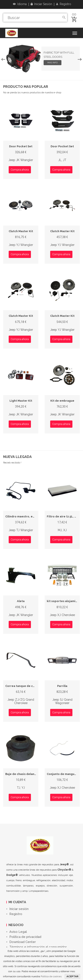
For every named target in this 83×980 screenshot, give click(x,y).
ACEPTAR (72, 976)
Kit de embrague (62, 401)
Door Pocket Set (21, 146)
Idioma (20, 4)
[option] (41, 59)
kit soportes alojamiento (64, 601)
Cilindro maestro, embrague (25, 516)
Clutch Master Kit (21, 231)
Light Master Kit (21, 401)
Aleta (21, 601)
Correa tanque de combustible (27, 686)
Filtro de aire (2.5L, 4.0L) (64, 516)
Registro (64, 4)
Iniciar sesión (41, 4)
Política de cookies (51, 976)
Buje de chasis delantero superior (29, 774)
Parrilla (62, 686)
